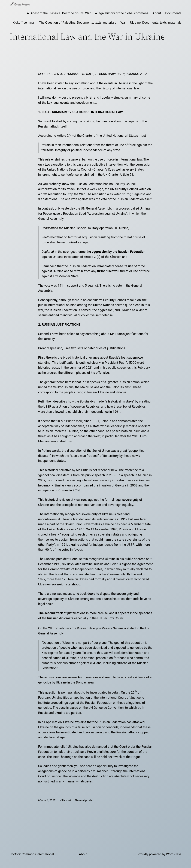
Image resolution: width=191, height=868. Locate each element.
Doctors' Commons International (32, 854)
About (157, 13)
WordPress (174, 854)
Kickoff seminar (24, 22)
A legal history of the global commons (122, 13)
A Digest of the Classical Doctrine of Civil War (59, 13)
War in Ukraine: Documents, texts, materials (151, 22)
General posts (84, 800)
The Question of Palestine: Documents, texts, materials (78, 22)
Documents (173, 13)
